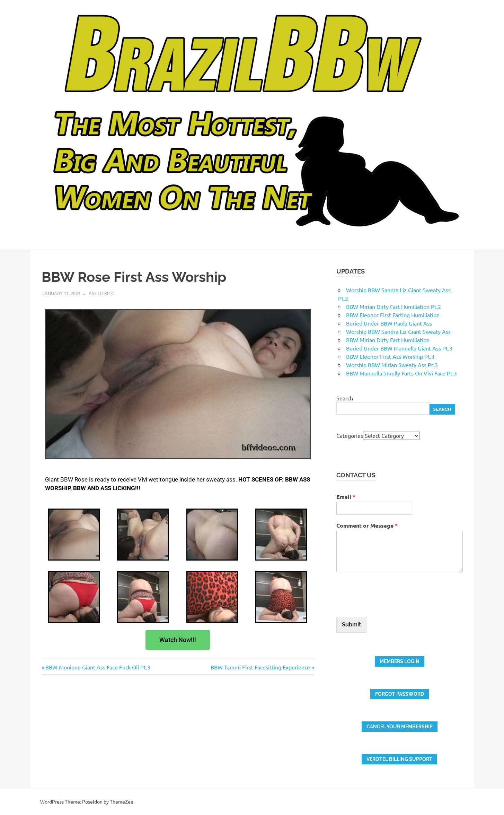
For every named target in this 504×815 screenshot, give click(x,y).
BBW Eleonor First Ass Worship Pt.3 (390, 356)
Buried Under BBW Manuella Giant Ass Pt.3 (399, 348)
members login (400, 661)
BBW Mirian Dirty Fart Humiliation (388, 340)
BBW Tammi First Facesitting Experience (260, 667)
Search (345, 398)
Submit (351, 625)
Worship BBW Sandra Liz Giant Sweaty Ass (398, 331)
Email (346, 497)
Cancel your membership (400, 727)
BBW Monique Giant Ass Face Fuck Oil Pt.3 (98, 667)
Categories (350, 435)
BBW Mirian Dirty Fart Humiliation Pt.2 (394, 306)
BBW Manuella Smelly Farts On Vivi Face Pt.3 (401, 373)
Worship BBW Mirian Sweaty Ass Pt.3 (392, 365)
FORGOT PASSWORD (400, 694)
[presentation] (389, 605)
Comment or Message (367, 525)
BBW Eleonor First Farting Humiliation (393, 315)
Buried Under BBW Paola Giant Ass (389, 323)
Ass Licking (102, 293)
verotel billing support (399, 759)
